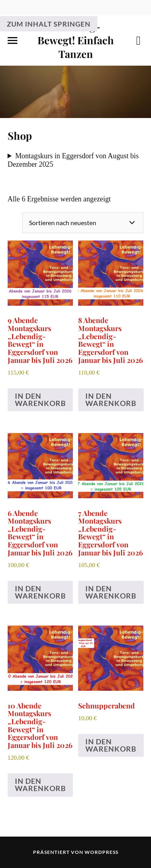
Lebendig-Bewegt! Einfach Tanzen (76, 40)
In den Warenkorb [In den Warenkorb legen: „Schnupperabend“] (111, 745)
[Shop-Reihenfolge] (83, 223)
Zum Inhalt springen (49, 24)
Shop (20, 135)
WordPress (101, 852)
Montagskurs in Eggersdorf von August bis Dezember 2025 (73, 160)
